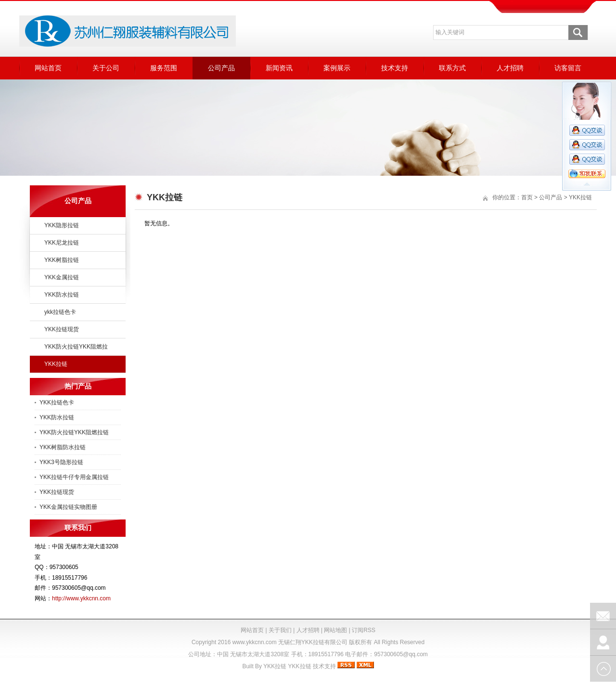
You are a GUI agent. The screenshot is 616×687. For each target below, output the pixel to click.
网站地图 (335, 630)
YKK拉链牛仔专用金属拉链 (74, 477)
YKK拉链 (56, 364)
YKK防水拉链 (62, 295)
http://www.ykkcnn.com (81, 598)
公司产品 (221, 68)
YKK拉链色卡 (57, 402)
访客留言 (568, 68)
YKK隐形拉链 (62, 225)
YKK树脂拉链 (62, 260)
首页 (527, 197)
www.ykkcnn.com (255, 642)
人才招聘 (510, 68)
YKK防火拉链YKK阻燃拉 (76, 347)
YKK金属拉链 (62, 277)
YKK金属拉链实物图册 (68, 507)
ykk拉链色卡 (60, 312)
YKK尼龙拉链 (62, 243)
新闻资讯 (279, 68)
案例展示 (337, 68)
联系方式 (452, 68)
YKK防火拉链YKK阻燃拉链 (74, 432)
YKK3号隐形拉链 (61, 462)
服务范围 (164, 68)
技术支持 (395, 68)
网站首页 (48, 68)
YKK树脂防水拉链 (63, 447)
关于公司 (106, 68)
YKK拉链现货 (62, 329)
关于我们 (280, 630)
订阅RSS (364, 630)
